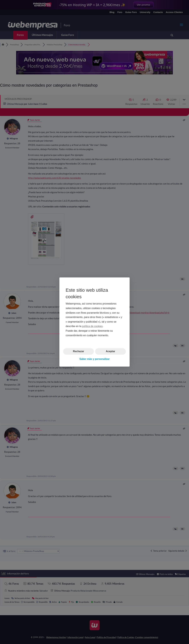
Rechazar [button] (78, 351)
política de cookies (92, 326)
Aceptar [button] (110, 351)
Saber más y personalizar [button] (95, 359)
